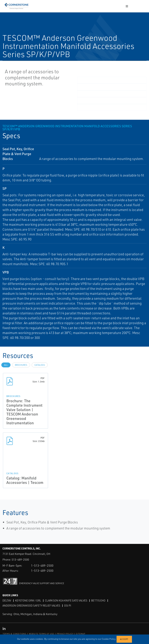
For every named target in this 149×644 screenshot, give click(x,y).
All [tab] (6, 365)
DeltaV (7, 600)
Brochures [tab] (21, 365)
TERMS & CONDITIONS (15, 634)
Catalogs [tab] (40, 365)
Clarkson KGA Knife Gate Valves (66, 600)
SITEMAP (80, 634)
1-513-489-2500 (42, 565)
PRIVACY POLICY (65, 634)
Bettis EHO (98, 600)
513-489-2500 (20, 560)
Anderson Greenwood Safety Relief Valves (31, 606)
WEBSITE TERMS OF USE (42, 634)
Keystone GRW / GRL (28, 600)
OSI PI (68, 606)
